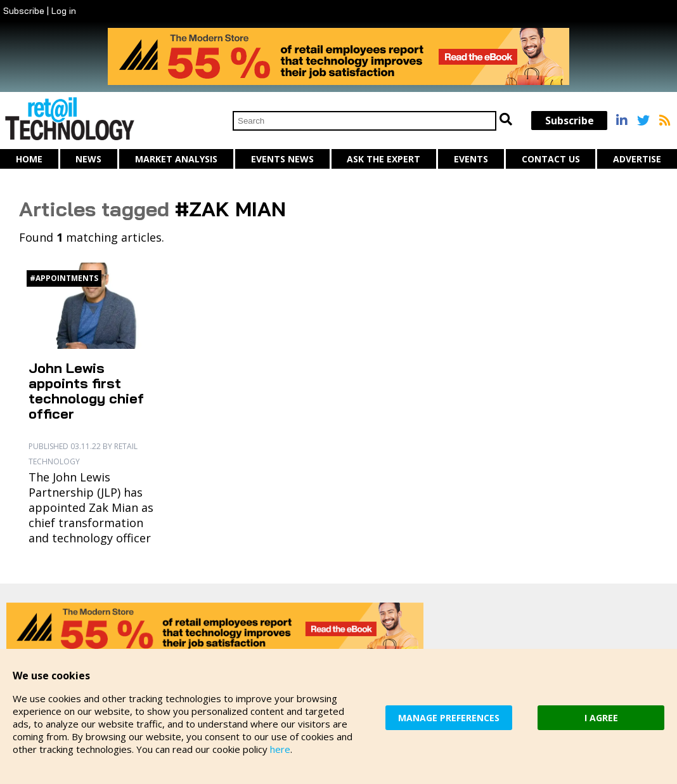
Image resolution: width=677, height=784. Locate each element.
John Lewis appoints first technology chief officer (86, 391)
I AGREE (601, 718)
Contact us (551, 159)
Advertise (637, 159)
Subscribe (24, 11)
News (88, 159)
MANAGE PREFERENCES (449, 718)
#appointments (64, 278)
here (280, 749)
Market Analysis (176, 159)
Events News (282, 159)
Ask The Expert (384, 159)
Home (29, 159)
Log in (64, 11)
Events (471, 159)
